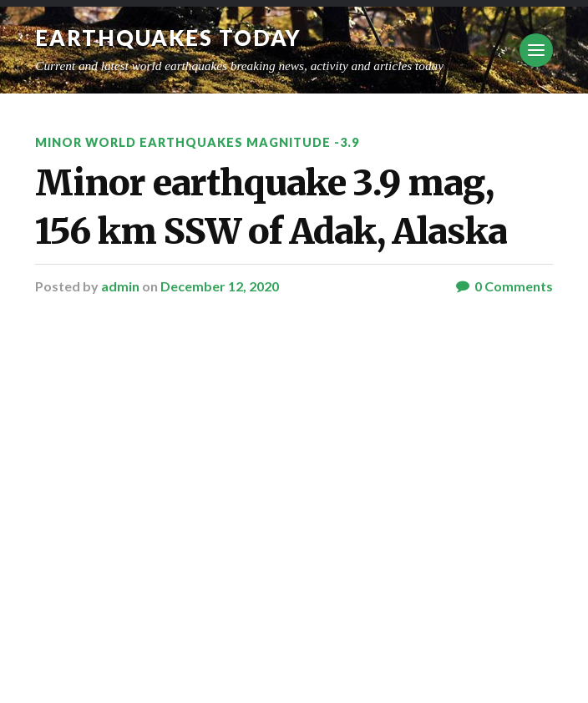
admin (120, 286)
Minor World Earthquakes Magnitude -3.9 (197, 142)
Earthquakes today (168, 38)
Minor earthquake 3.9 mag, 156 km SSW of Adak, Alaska (271, 207)
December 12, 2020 (220, 286)
